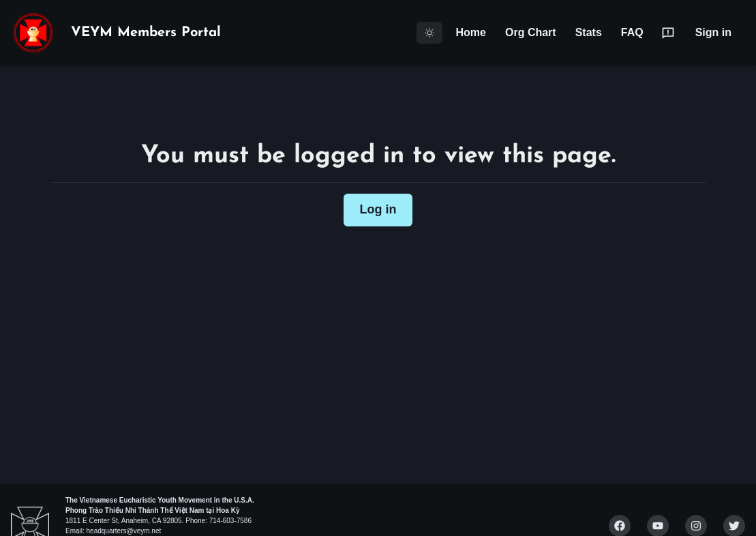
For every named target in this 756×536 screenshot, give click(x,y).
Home (471, 32)
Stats (589, 32)
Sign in (713, 32)
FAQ (632, 32)
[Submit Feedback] (668, 33)
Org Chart (531, 32)
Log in (378, 209)
